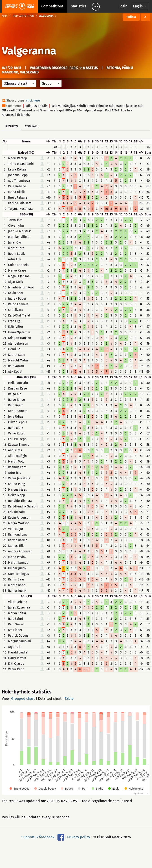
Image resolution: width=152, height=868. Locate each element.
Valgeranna (29, 51)
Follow (131, 17)
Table (69, 699)
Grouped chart (23, 699)
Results (12, 126)
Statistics (79, 6)
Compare (32, 126)
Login (123, 6)
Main (5, 16)
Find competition (23, 16)
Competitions (52, 6)
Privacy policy (79, 837)
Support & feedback (38, 837)
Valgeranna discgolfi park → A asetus (64, 68)
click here (33, 101)
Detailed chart (50, 699)
